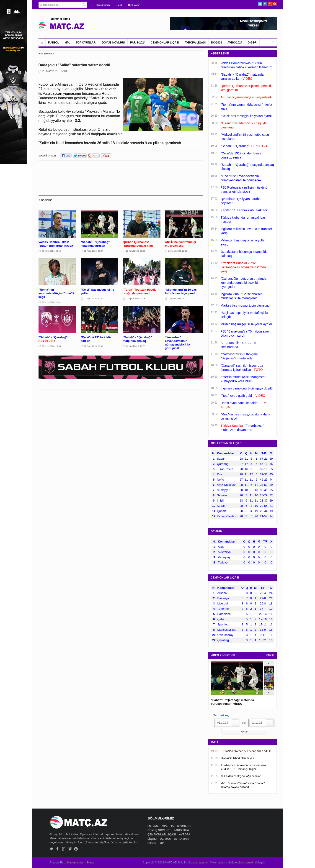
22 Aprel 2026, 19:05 (51, 346)
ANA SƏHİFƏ (45, 54)
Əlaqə (119, 5)
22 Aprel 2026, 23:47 (94, 251)
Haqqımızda (103, 5)
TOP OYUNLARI (86, 43)
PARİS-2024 (138, 43)
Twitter (260, 4)
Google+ (270, 4)
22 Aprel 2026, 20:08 (136, 299)
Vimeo (70, 849)
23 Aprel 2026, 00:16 (51, 251)
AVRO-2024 (235, 43)
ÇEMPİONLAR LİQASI (165, 43)
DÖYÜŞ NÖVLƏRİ (113, 43)
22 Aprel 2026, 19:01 (94, 346)
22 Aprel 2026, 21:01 (51, 302)
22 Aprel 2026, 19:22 (178, 299)
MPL (67, 43)
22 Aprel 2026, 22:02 (178, 251)
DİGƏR (252, 43)
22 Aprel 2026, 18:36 (136, 346)
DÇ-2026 (217, 43)
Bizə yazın (134, 5)
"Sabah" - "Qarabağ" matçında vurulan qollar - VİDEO (233, 702)
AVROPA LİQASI (195, 43)
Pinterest (275, 4)
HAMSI (270, 655)
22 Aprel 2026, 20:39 (94, 299)
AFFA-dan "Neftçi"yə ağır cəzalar (241, 776)
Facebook (265, 4)
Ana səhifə (56, 863)
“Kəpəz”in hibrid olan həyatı (237, 758)
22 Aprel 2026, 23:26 (136, 251)
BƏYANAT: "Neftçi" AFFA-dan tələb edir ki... (247, 751)
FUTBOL (54, 43)
